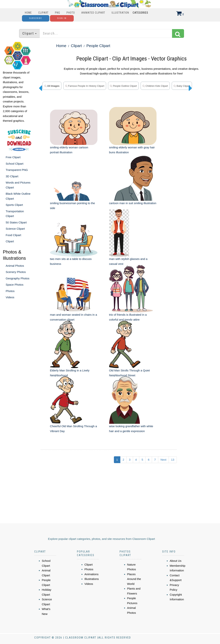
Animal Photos (15, 266)
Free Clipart (13, 157)
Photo (71, 13)
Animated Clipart (93, 13)
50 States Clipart (16, 222)
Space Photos (14, 285)
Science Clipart (15, 229)
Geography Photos (18, 278)
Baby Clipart (182, 86)
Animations (92, 574)
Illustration (120, 13)
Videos (10, 297)
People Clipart (98, 46)
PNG (58, 13)
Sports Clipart (14, 205)
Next (163, 460)
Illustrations (92, 579)
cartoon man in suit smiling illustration (133, 203)
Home (28, 13)
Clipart (43, 13)
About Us (176, 561)
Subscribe (36, 18)
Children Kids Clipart (155, 86)
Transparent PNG (17, 170)
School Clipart (14, 164)
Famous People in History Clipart (85, 86)
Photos (10, 291)
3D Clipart (12, 176)
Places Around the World (134, 579)
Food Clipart (13, 235)
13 (173, 460)
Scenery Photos (16, 272)
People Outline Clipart (123, 86)
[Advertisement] (103, 495)
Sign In (62, 18)
